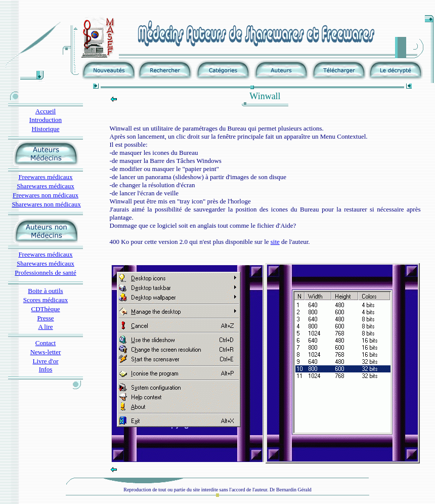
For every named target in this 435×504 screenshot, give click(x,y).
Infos (46, 369)
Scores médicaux (46, 300)
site (275, 242)
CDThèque (45, 309)
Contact (46, 343)
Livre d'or (45, 361)
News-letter (46, 352)
